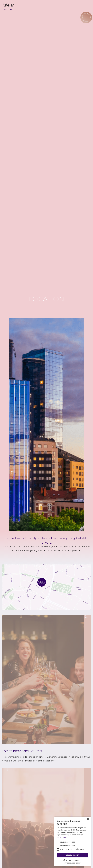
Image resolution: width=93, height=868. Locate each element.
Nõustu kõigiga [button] (72, 855)
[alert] (72, 841)
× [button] (88, 819)
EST (12, 10)
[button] (72, 860)
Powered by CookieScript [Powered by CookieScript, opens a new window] (72, 863)
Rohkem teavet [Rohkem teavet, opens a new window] (62, 837)
